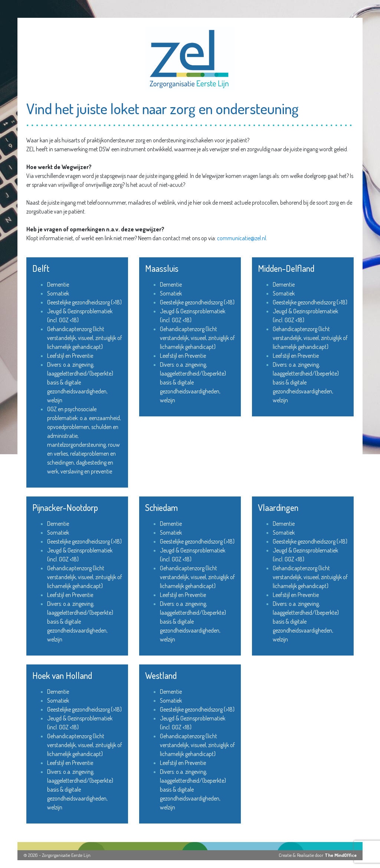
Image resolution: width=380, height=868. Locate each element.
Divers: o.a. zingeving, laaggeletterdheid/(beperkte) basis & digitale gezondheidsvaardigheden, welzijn (80, 382)
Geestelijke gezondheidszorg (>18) (84, 302)
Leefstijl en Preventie (70, 356)
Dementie (58, 284)
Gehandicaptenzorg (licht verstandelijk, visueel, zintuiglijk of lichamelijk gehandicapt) (85, 338)
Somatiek (58, 293)
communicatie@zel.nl (242, 238)
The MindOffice (341, 855)
